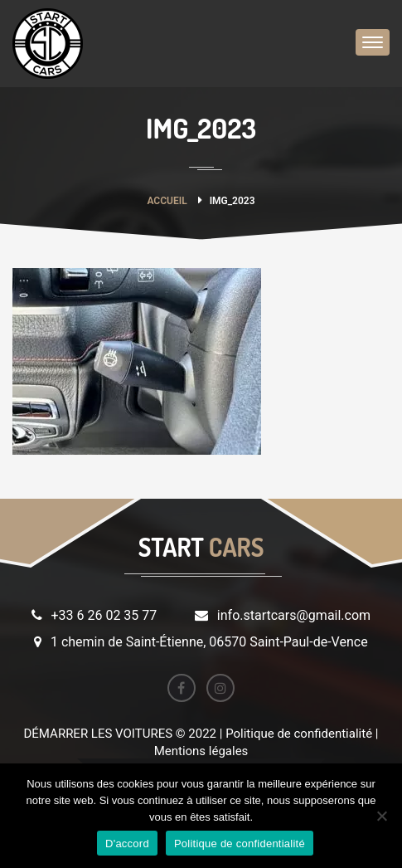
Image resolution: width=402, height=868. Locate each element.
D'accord (127, 844)
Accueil (167, 201)
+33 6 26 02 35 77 (104, 615)
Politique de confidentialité (240, 844)
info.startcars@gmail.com (294, 615)
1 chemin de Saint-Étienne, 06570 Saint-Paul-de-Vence (209, 642)
